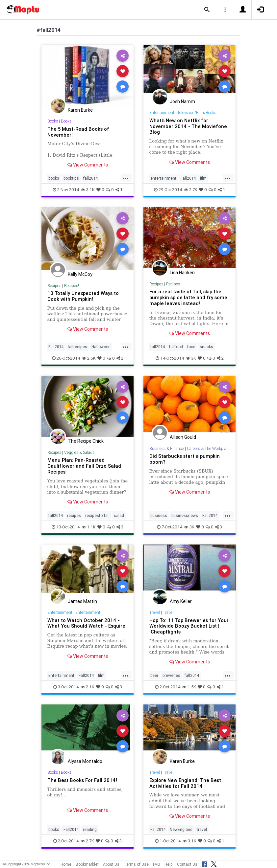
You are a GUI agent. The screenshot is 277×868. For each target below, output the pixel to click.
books (54, 178)
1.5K (189, 687)
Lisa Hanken (182, 273)
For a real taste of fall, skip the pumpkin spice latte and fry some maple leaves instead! (188, 297)
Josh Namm (182, 101)
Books (53, 121)
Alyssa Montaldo (85, 761)
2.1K (88, 687)
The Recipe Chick (86, 441)
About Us (111, 864)
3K (191, 358)
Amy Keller (181, 601)
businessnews (185, 515)
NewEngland (181, 829)
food (191, 347)
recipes (74, 515)
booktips (71, 178)
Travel (155, 612)
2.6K (89, 358)
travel (202, 829)
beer (154, 675)
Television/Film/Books (197, 112)
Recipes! (72, 286)
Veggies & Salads (79, 452)
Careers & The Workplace (209, 448)
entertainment (163, 178)
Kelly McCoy (80, 274)
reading (90, 829)
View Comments (88, 165)
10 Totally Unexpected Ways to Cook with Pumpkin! (83, 296)
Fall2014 (188, 178)
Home (66, 864)
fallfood (176, 347)
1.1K (89, 527)
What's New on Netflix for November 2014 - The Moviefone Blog (188, 126)
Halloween (101, 347)
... (126, 178)
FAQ (157, 864)
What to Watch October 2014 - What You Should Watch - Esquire (86, 623)
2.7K (191, 190)
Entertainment (162, 112)
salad (119, 515)
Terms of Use (136, 864)
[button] (207, 10)
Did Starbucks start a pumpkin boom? (185, 459)
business (159, 515)
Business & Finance (167, 448)
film (203, 178)
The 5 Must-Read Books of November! (78, 132)
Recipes (54, 286)
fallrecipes (77, 347)
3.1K (88, 190)
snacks (206, 347)
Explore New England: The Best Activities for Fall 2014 (185, 783)
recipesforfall (97, 515)
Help (169, 864)
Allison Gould (183, 437)
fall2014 (90, 178)
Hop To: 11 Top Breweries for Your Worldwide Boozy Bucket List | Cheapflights (189, 626)
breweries (171, 675)
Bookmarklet (87, 864)
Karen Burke (80, 110)
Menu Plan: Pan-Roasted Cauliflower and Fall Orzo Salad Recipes (84, 466)
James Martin (82, 601)
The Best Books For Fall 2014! (82, 780)
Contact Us (187, 864)
